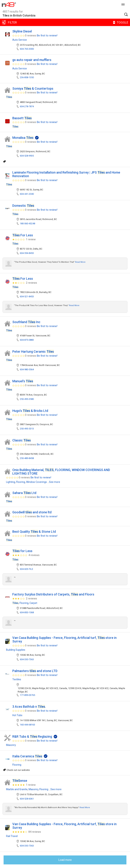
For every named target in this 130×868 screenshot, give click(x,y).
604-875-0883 (27, 340)
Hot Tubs (17, 715)
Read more (80, 262)
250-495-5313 (27, 429)
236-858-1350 (27, 77)
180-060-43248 (27, 223)
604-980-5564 (27, 369)
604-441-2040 (27, 194)
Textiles (17, 679)
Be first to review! (47, 36)
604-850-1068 (27, 612)
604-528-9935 (27, 156)
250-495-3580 (27, 399)
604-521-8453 (27, 296)
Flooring (21, 482)
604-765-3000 (27, 49)
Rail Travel (12, 836)
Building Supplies (16, 650)
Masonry (11, 745)
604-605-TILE (26, 569)
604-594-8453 (27, 253)
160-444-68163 (27, 725)
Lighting (11, 482)
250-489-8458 (27, 458)
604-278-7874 (27, 106)
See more (55, 482)
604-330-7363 (27, 659)
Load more (65, 860)
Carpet (33, 603)
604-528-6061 (27, 799)
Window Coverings (36, 482)
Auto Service (20, 40)
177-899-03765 (27, 695)
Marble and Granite (17, 789)
